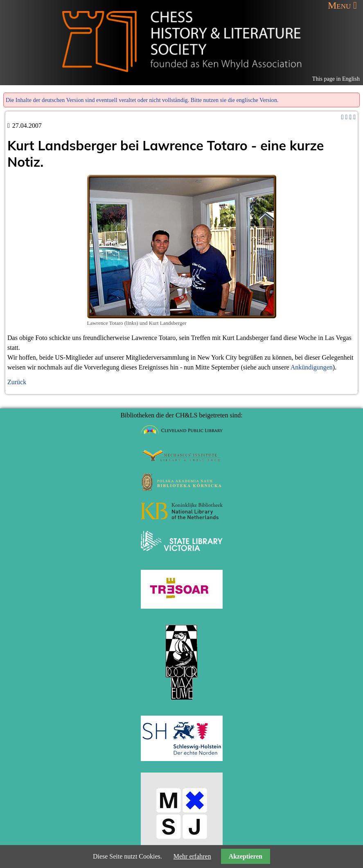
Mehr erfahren (192, 856)
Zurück (17, 382)
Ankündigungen (312, 367)
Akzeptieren (246, 856)
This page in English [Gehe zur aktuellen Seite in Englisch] (336, 79)
